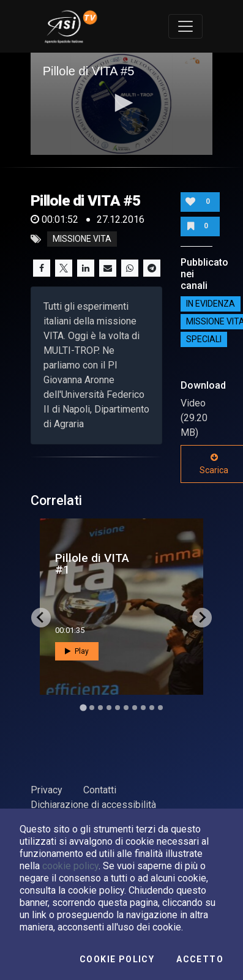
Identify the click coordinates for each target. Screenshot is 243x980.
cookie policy (70, 866)
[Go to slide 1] (83, 707)
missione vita (82, 239)
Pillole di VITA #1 (92, 564)
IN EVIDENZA (211, 304)
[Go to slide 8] (143, 708)
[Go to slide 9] (152, 708)
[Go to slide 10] (160, 708)
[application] (122, 104)
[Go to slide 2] (92, 708)
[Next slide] (202, 618)
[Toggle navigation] (185, 26)
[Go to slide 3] (100, 708)
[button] (122, 103)
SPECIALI (204, 340)
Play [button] (77, 651)
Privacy (47, 790)
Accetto (200, 959)
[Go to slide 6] (126, 708)
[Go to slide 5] (118, 708)
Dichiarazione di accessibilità (93, 805)
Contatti (100, 790)
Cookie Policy (117, 959)
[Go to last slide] (41, 618)
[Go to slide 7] (135, 708)
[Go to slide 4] (109, 708)
